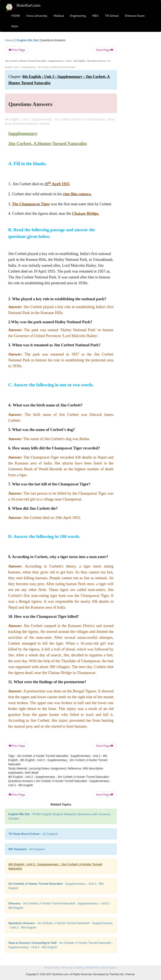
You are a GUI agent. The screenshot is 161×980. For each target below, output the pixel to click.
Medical (59, 16)
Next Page (105, 50)
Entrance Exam (135, 16)
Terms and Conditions (72, 968)
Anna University (37, 16)
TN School (112, 16)
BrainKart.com (29, 5)
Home (9, 40)
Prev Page (17, 50)
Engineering (78, 16)
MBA (95, 16)
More (15, 26)
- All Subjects (33, 834)
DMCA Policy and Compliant (101, 968)
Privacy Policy (52, 968)
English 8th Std (27, 40)
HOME (16, 16)
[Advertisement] (140, 101)
